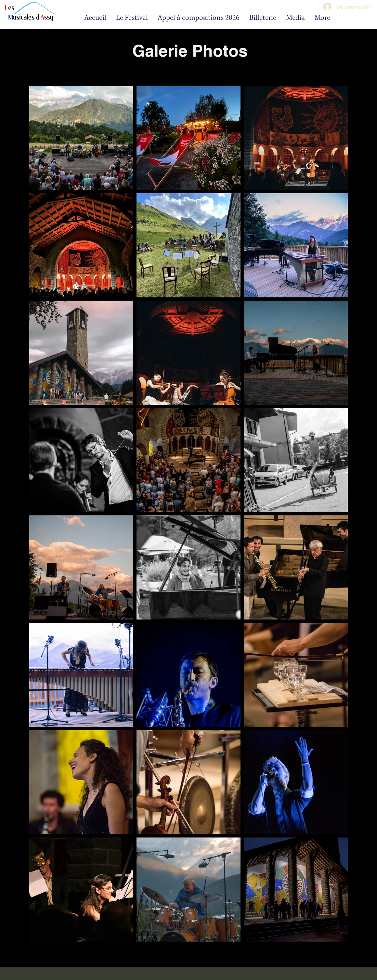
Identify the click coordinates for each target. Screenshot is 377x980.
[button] (132, 18)
